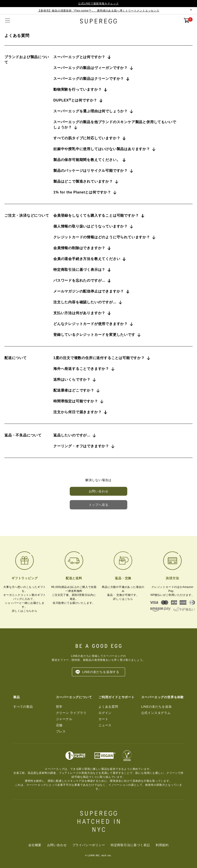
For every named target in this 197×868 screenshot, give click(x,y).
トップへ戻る (99, 505)
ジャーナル (64, 719)
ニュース (105, 725)
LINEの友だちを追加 (156, 707)
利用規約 (162, 845)
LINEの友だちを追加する (101, 672)
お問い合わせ (99, 491)
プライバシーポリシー (89, 845)
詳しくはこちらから (25, 611)
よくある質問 (108, 707)
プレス (61, 731)
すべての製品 (23, 707)
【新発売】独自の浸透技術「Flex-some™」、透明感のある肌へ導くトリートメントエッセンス (98, 11)
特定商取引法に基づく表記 (130, 845)
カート (103, 719)
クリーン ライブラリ (71, 713)
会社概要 (35, 845)
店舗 (59, 725)
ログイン (105, 713)
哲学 (59, 707)
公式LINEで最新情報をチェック (98, 4)
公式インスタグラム (156, 713)
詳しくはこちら (123, 599)
